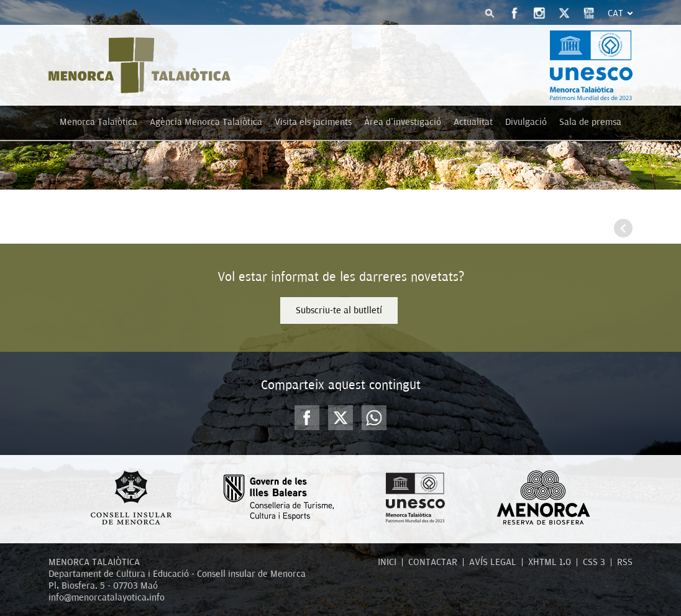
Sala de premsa (590, 122)
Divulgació (526, 122)
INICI (387, 562)
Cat (615, 13)
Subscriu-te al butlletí (339, 310)
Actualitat (473, 122)
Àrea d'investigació (403, 122)
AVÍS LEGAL (493, 562)
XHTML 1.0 (550, 562)
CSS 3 (594, 562)
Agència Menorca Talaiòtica (206, 122)
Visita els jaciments (313, 122)
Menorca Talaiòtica (98, 122)
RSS (625, 562)
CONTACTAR (433, 562)
